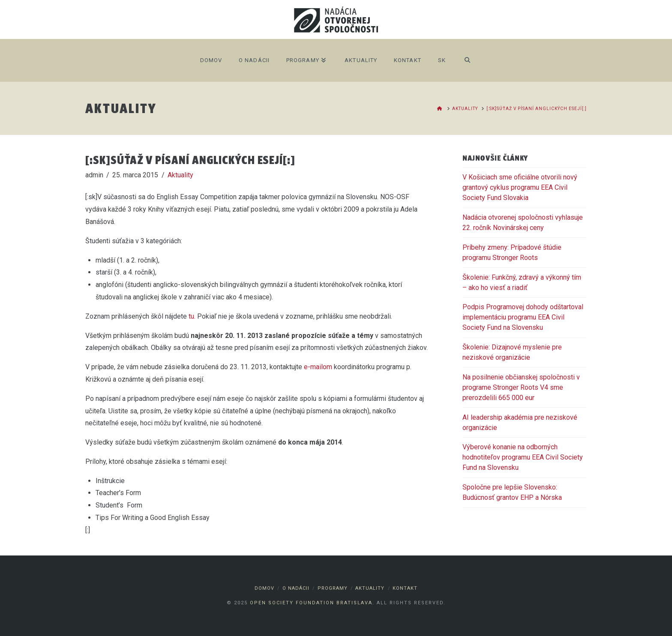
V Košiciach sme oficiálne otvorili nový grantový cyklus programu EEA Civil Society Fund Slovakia (520, 187)
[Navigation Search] (467, 60)
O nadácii (296, 588)
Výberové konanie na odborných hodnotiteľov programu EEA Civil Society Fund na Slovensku (523, 457)
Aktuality (180, 175)
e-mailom (318, 367)
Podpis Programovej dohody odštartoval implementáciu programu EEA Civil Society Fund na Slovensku (523, 317)
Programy (333, 588)
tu (191, 316)
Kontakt (405, 588)
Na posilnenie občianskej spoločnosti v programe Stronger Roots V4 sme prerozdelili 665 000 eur (521, 387)
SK (442, 60)
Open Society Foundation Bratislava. (312, 603)
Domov (264, 588)
